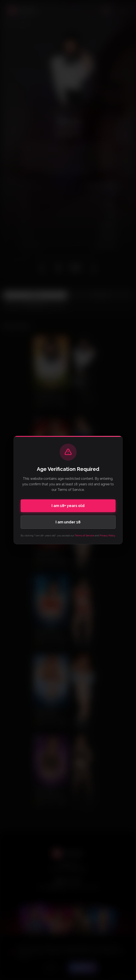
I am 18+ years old (68, 506)
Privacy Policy (107, 536)
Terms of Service (84, 536)
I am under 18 (68, 522)
